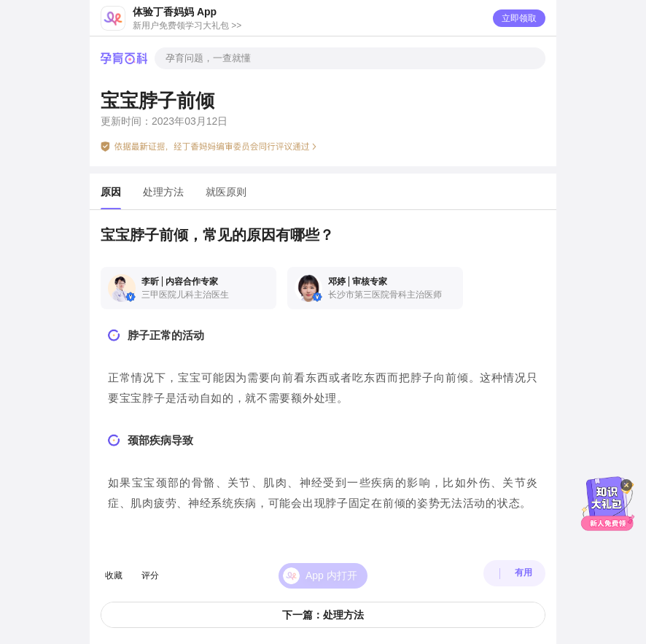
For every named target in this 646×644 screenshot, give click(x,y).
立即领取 (519, 18)
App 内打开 (331, 567)
